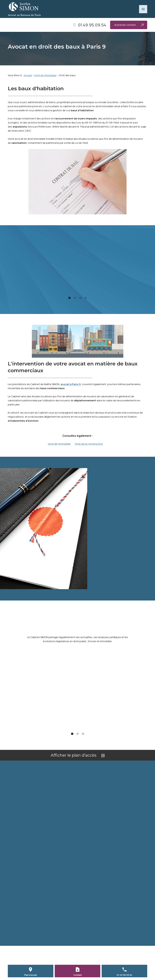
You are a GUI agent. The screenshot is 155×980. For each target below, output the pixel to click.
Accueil (28, 75)
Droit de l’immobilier (45, 75)
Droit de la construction (89, 444)
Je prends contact (129, 25)
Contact (78, 975)
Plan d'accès (31, 975)
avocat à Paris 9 (71, 384)
